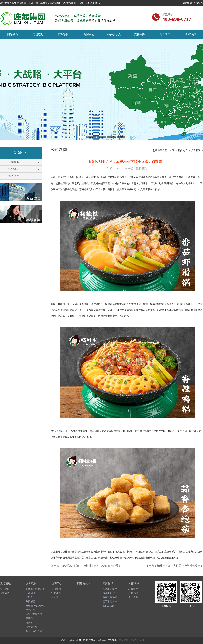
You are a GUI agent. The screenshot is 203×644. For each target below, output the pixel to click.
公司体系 (5, 593)
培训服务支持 (110, 593)
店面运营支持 (110, 601)
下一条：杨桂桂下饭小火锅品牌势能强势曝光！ (175, 566)
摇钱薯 (29, 623)
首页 (172, 151)
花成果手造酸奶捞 (35, 589)
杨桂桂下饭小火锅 (35, 606)
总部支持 (133, 589)
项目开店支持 (110, 597)
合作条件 (133, 597)
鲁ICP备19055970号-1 (131, 640)
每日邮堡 (30, 601)
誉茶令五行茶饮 (34, 631)
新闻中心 (89, 34)
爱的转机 (30, 610)
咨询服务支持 (110, 589)
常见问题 (14, 176)
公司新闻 (14, 162)
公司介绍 (5, 589)
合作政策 (165, 34)
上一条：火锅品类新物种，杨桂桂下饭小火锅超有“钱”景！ (86, 566)
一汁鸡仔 (30, 593)
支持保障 (140, 34)
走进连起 (38, 34)
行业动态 (14, 169)
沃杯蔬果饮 (32, 627)
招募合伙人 (114, 34)
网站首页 (13, 34)
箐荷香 (29, 618)
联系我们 (190, 34)
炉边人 (29, 597)
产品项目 (63, 34)
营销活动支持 (110, 606)
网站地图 (187, 3)
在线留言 (198, 3)
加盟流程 (133, 593)
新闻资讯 (183, 151)
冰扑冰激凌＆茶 (34, 614)
